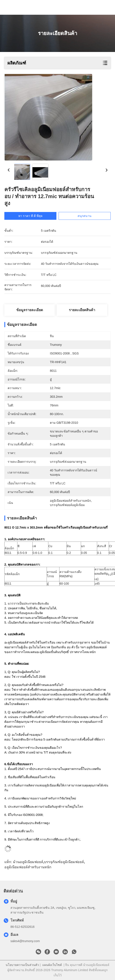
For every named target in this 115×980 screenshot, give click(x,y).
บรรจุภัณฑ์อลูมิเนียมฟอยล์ (64, 862)
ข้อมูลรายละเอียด (30, 310)
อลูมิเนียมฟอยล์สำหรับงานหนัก (28, 867)
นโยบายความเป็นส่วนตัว (22, 965)
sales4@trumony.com (25, 941)
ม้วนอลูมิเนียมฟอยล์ (28, 862)
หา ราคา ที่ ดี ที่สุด (34, 216)
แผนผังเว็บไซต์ (52, 965)
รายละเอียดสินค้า (82, 310)
